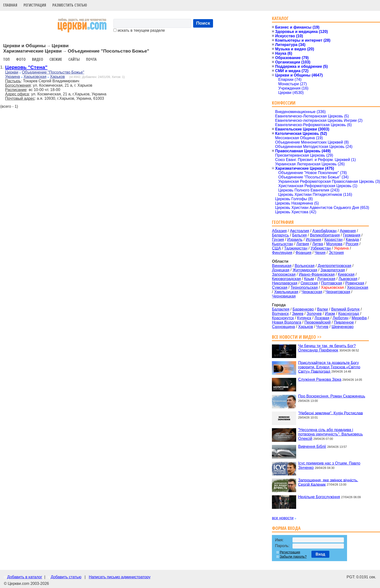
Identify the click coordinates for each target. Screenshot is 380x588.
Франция (303, 253)
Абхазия (279, 231)
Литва (318, 244)
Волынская (305, 266)
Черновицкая (284, 296)
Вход (320, 554)
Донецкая (281, 270)
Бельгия (300, 235)
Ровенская (355, 283)
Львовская (348, 279)
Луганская (326, 279)
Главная (10, 5)
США (276, 248)
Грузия (278, 240)
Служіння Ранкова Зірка (320, 379)
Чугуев (322, 327)
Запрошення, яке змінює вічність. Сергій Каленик (328, 482)
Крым (309, 279)
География (283, 222)
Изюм (330, 314)
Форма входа (286, 528)
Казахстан (334, 240)
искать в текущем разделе (139, 30)
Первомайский (317, 322)
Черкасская (312, 292)
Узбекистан (321, 248)
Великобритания (325, 235)
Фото (21, 59)
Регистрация (35, 5)
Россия (352, 244)
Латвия (303, 244)
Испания (314, 240)
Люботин (340, 318)
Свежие (56, 59)
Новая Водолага (287, 322)
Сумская (280, 287)
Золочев (314, 314)
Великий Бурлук (345, 309)
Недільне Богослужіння (319, 497)
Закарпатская (333, 270)
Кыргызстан (282, 244)
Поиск (203, 23)
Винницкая (282, 266)
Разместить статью (70, 5)
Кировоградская (286, 279)
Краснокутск (283, 318)
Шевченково (343, 327)
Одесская (309, 283)
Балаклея (281, 309)
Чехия (320, 253)
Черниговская (338, 292)
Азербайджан (325, 231)
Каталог (280, 18)
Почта (91, 59)
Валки (322, 309)
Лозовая (322, 318)
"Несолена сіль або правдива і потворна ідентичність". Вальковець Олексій (330, 434)
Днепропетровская (334, 266)
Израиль (295, 240)
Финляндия (282, 253)
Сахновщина (283, 327)
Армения (348, 231)
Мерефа (359, 318)
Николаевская (285, 283)
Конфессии (284, 103)
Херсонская (358, 287)
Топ (6, 59)
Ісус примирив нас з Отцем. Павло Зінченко (329, 465)
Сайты (74, 59)
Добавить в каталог (24, 577)
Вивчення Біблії (312, 447)
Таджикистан (296, 248)
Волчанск (280, 314)
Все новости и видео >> (297, 337)
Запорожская (284, 274)
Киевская (346, 274)
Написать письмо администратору (119, 577)
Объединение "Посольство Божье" (53, 72)
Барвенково (303, 309)
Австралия (299, 231)
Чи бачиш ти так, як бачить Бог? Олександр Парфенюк (327, 348)
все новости (283, 518)
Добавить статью (66, 577)
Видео (38, 59)
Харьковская (35, 77)
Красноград (349, 314)
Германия (352, 235)
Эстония (336, 253)
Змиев (298, 314)
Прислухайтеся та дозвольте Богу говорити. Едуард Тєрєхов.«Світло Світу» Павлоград (329, 367)
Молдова (334, 244)
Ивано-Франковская (317, 274)
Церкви (12, 72)
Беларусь (280, 235)
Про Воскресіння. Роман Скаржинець (332, 396)
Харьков (57, 77)
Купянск (304, 318)
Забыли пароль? (293, 557)
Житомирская (305, 270)
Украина (12, 77)
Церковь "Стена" (26, 67)
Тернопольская (304, 287)
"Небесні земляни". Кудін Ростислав (330, 413)
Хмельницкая (286, 292)
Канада (352, 240)
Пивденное (344, 322)
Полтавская (332, 283)
